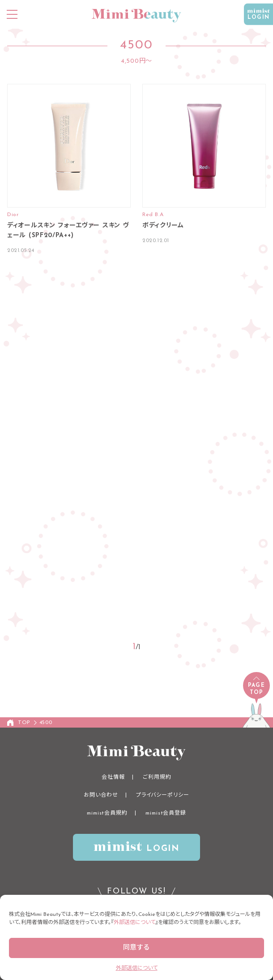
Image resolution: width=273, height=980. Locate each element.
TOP (24, 723)
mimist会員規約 (107, 813)
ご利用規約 (157, 777)
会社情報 (113, 777)
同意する (136, 948)
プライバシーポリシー (163, 795)
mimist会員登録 (166, 813)
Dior (13, 215)
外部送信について (134, 923)
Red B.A (153, 215)
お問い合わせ (101, 795)
